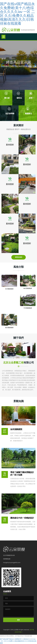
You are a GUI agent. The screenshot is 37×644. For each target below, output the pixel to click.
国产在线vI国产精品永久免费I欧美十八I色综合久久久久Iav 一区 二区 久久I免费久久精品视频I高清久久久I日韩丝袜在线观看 (17, 14)
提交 (19, 620)
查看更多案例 (19, 257)
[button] (35, 65)
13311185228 (7, 559)
